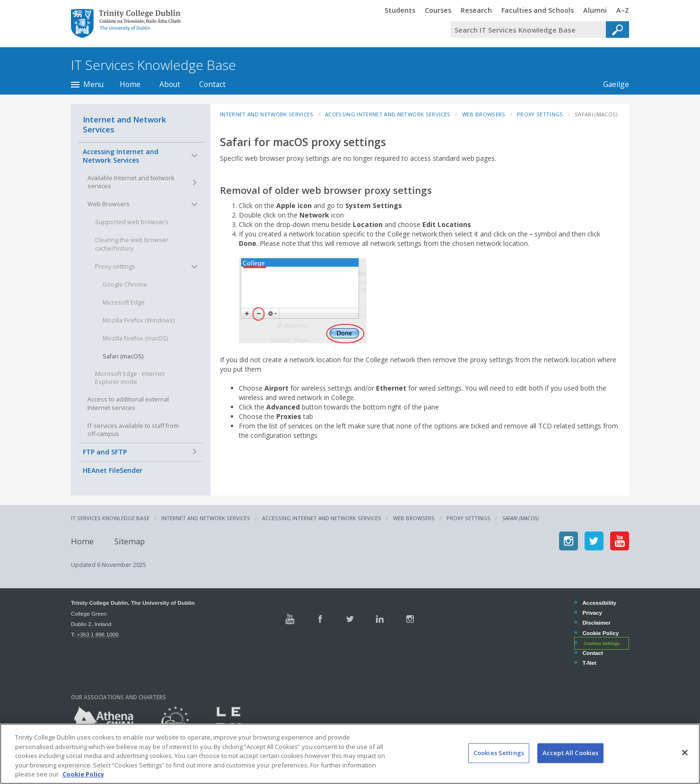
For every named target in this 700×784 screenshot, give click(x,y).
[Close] (685, 761)
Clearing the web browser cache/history (132, 244)
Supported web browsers (132, 222)
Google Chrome (125, 284)
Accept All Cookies (570, 761)
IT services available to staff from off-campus (133, 430)
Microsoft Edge (124, 302)
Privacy (592, 613)
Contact (212, 84)
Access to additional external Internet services (128, 404)
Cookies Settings (602, 644)
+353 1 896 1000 (97, 634)
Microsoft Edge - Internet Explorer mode (130, 378)
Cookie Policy (600, 633)
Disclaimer (596, 623)
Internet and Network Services (124, 124)
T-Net (589, 663)
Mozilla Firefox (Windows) (139, 320)
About (170, 84)
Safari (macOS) (123, 356)
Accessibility (599, 603)
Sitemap (130, 541)
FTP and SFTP (105, 452)
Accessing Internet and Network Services (121, 156)
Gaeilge (611, 84)
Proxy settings (115, 266)
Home (130, 84)
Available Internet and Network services (131, 182)
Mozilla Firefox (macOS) (135, 338)
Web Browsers (109, 204)
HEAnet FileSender (113, 470)
